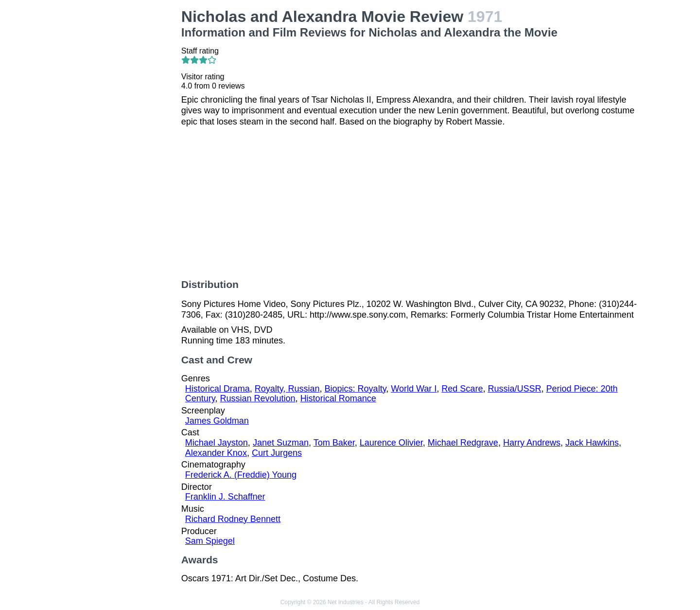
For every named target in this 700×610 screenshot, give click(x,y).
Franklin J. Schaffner (225, 497)
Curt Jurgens (277, 453)
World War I (414, 389)
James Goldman (217, 421)
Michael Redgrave (463, 443)
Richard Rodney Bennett (233, 519)
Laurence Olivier (391, 443)
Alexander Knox (216, 453)
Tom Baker (334, 443)
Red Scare (462, 389)
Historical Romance (338, 398)
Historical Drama (218, 389)
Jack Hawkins (592, 443)
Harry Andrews (532, 443)
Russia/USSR (514, 389)
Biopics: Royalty (356, 389)
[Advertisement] (122, 154)
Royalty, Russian (287, 389)
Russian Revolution (258, 398)
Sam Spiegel (210, 541)
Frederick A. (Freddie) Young (241, 475)
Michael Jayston (217, 443)
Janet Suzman (281, 443)
